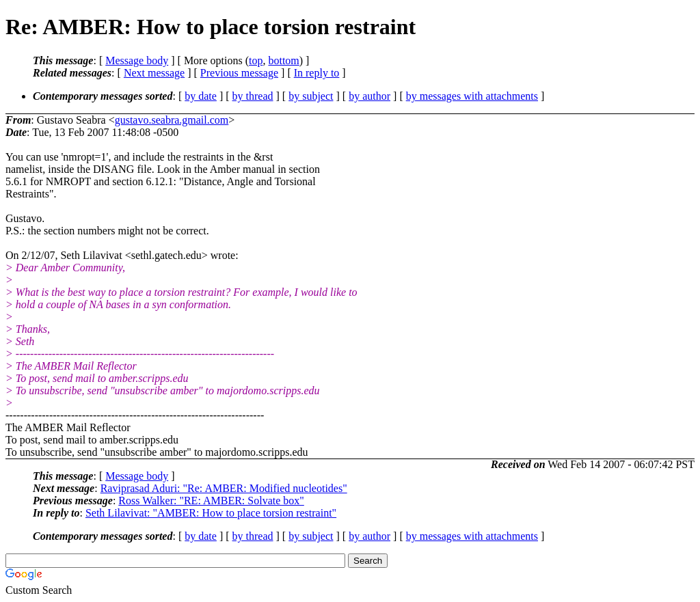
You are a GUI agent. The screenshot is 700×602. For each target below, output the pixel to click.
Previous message (239, 73)
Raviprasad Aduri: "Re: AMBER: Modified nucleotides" (224, 488)
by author (369, 96)
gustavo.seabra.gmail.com (172, 120)
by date (201, 96)
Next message (154, 73)
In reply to (317, 73)
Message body (137, 60)
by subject (311, 96)
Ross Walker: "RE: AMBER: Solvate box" (211, 501)
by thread (253, 96)
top (256, 60)
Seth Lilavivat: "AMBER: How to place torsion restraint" (211, 513)
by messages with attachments (472, 96)
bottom (283, 60)
